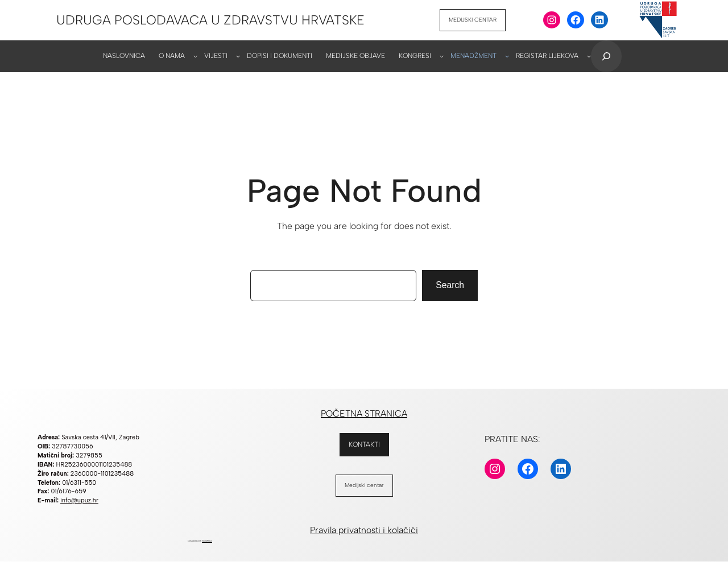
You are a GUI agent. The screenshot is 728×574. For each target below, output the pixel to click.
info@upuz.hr (79, 500)
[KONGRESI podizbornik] (442, 56)
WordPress (207, 541)
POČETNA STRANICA (364, 413)
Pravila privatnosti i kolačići (364, 530)
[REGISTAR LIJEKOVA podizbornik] (589, 56)
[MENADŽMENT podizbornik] (507, 56)
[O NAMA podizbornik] (195, 56)
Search (450, 285)
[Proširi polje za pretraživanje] (606, 56)
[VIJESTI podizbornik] (238, 56)
